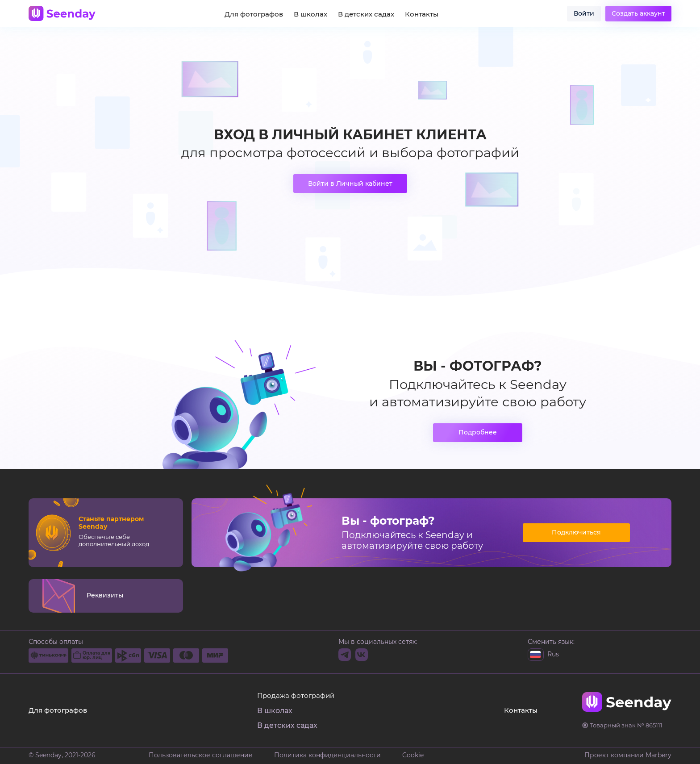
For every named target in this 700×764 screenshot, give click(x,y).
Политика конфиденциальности (327, 755)
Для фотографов (254, 14)
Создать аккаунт (638, 13)
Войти (584, 13)
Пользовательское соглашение (201, 755)
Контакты (422, 14)
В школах (310, 14)
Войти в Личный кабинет (350, 184)
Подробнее (478, 432)
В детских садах (366, 14)
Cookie (413, 755)
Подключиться (576, 532)
